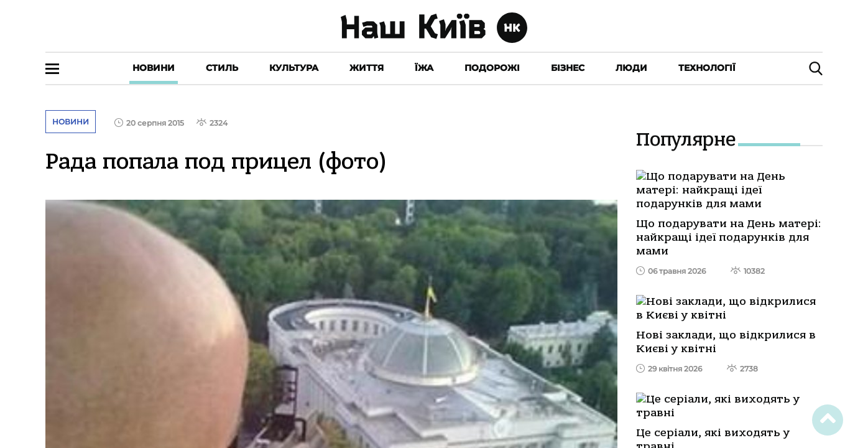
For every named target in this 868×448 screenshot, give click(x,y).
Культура (294, 68)
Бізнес (568, 68)
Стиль (222, 68)
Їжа (424, 68)
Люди (631, 68)
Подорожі (492, 68)
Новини (154, 68)
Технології (707, 68)
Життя (367, 68)
